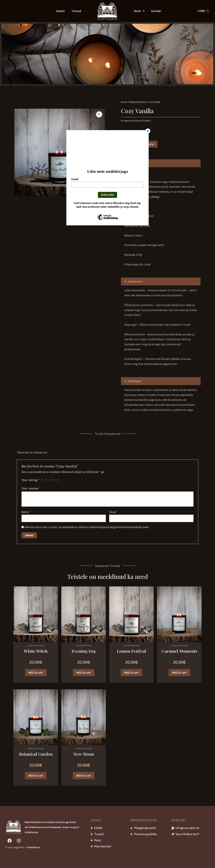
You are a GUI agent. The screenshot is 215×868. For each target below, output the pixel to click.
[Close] (148, 131)
